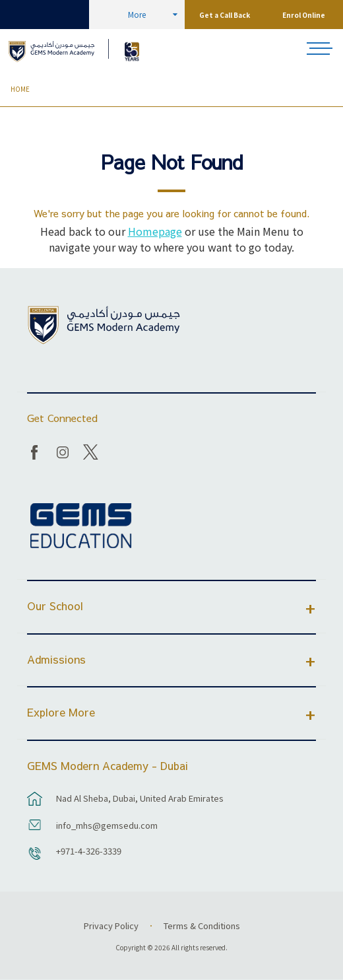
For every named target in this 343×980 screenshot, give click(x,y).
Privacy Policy (111, 926)
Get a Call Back (225, 15)
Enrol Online (304, 15)
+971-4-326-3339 (89, 851)
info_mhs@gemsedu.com (107, 825)
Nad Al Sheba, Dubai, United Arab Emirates (140, 798)
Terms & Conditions (202, 926)
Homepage (155, 231)
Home (20, 89)
